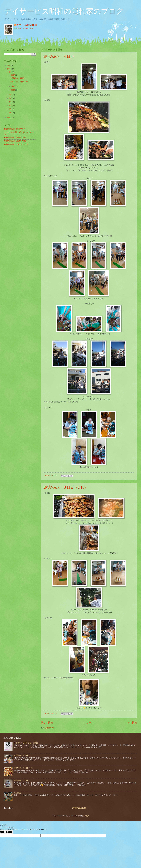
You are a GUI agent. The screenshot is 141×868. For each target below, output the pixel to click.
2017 (9, 69)
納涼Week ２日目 (21, 780)
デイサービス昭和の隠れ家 (27, 25)
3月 (10, 106)
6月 (10, 95)
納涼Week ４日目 (59, 57)
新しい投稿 (47, 722)
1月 (10, 113)
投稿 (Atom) (50, 728)
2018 (9, 65)
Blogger (86, 816)
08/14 (13, 90)
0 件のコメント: (52, 476)
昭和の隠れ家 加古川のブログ (16, 144)
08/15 (13, 86)
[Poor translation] (9, 832)
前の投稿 (132, 722)
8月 (10, 72)
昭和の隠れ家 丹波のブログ (15, 141)
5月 (10, 98)
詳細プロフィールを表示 (24, 28)
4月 (10, 102)
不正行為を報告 (79, 808)
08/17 (13, 75)
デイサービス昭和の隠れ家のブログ (64, 11)
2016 (9, 118)
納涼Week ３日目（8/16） (66, 487)
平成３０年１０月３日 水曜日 (26, 743)
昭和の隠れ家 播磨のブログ (15, 138)
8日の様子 (18, 793)
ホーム (90, 722)
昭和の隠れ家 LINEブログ (15, 129)
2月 (10, 109)
